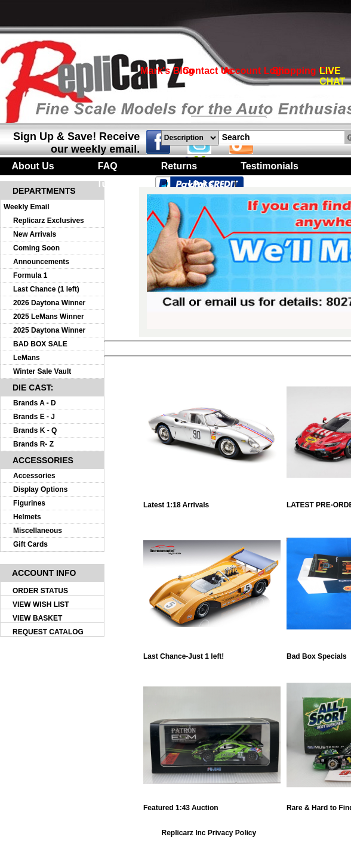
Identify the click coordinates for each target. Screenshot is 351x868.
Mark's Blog (167, 71)
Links (201, 184)
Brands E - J (34, 417)
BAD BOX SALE (40, 344)
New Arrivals (35, 234)
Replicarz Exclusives (49, 221)
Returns (179, 166)
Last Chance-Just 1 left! (212, 653)
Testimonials (270, 166)
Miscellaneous (38, 531)
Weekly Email (27, 207)
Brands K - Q (35, 430)
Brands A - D (35, 403)
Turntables (121, 184)
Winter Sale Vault (42, 371)
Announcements (41, 262)
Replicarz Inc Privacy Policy (209, 833)
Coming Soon (36, 248)
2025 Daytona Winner (49, 330)
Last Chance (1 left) (46, 289)
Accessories (34, 476)
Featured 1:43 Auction (212, 805)
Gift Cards (30, 544)
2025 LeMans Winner (49, 317)
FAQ (108, 166)
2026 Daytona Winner (49, 303)
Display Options (40, 489)
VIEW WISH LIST (41, 604)
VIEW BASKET (37, 618)
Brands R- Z (33, 444)
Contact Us (208, 71)
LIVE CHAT (332, 76)
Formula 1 (30, 275)
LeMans (27, 358)
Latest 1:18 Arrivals (212, 502)
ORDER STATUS (40, 591)
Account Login (256, 71)
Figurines (29, 503)
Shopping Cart (305, 71)
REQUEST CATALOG (48, 632)
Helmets (27, 517)
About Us (33, 166)
